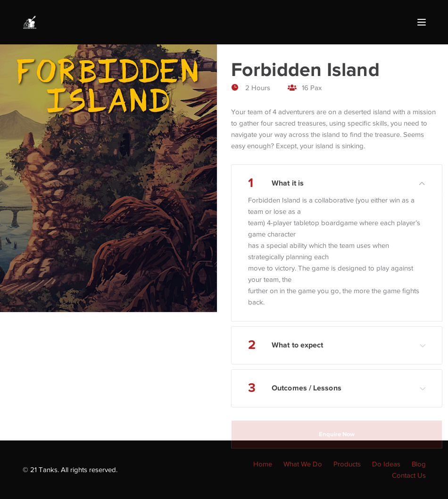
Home (263, 464)
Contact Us (409, 475)
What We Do (303, 464)
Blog (419, 464)
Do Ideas (386, 464)
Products (347, 464)
